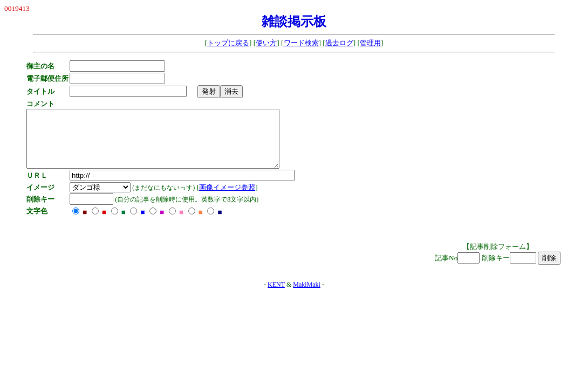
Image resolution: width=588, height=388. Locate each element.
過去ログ (339, 43)
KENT (276, 296)
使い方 (266, 43)
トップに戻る (228, 43)
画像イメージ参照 (230, 199)
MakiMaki (307, 296)
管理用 (370, 43)
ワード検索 (301, 43)
